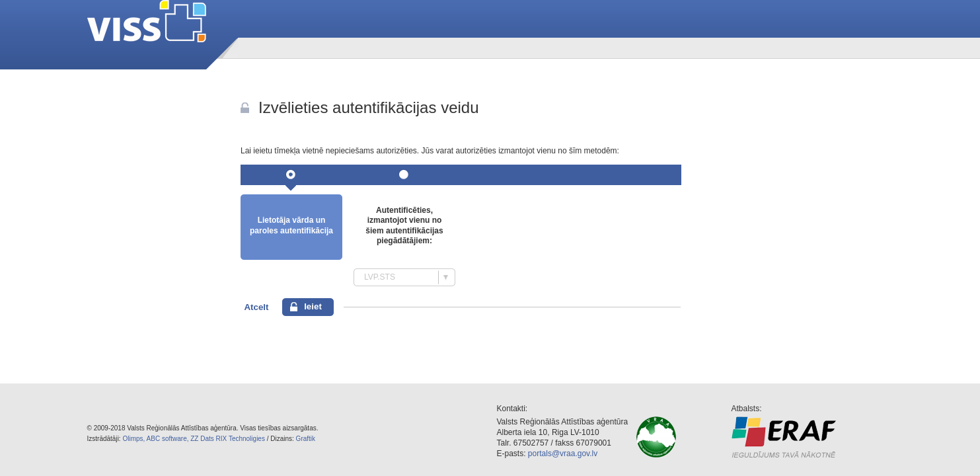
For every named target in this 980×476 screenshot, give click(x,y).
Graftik (306, 439)
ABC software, (168, 439)
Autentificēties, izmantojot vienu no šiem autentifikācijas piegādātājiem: (404, 226)
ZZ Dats (202, 439)
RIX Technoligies (241, 439)
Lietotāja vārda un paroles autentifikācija (291, 225)
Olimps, (133, 439)
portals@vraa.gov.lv (563, 454)
